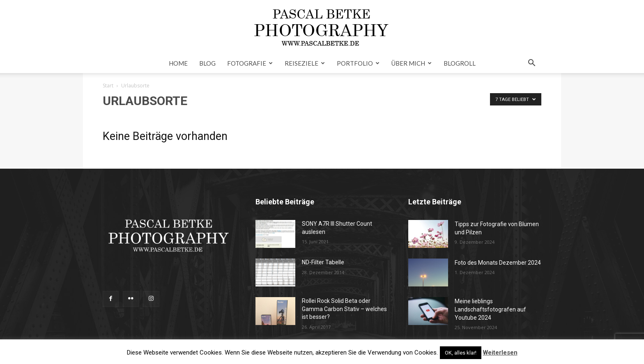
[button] (531, 64)
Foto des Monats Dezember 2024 (498, 263)
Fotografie (250, 63)
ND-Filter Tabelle (323, 262)
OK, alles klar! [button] (461, 353)
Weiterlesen (500, 353)
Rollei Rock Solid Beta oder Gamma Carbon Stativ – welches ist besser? (344, 309)
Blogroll (460, 63)
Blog (207, 63)
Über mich (412, 63)
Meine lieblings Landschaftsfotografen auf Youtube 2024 (490, 309)
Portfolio (358, 63)
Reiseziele (305, 63)
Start (108, 86)
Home (178, 63)
